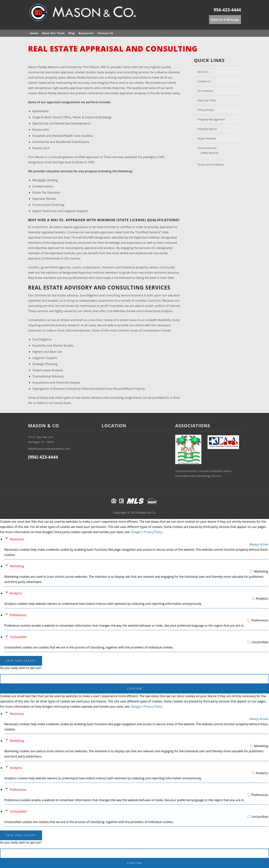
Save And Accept (21, 661)
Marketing (17, 566)
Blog (72, 33)
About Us (203, 72)
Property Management (211, 119)
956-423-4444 (227, 10)
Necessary (17, 539)
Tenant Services (207, 148)
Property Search (207, 129)
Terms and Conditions (211, 165)
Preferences (18, 615)
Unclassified (18, 637)
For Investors (205, 91)
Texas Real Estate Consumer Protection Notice (203, 471)
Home (34, 33)
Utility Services (210, 153)
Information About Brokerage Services (198, 476)
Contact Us (105, 33)
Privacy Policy (206, 110)
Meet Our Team (53, 33)
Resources (86, 33)
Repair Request (207, 138)
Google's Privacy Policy (146, 532)
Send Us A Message (225, 20)
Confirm (134, 689)
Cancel (135, 679)
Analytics (16, 593)
